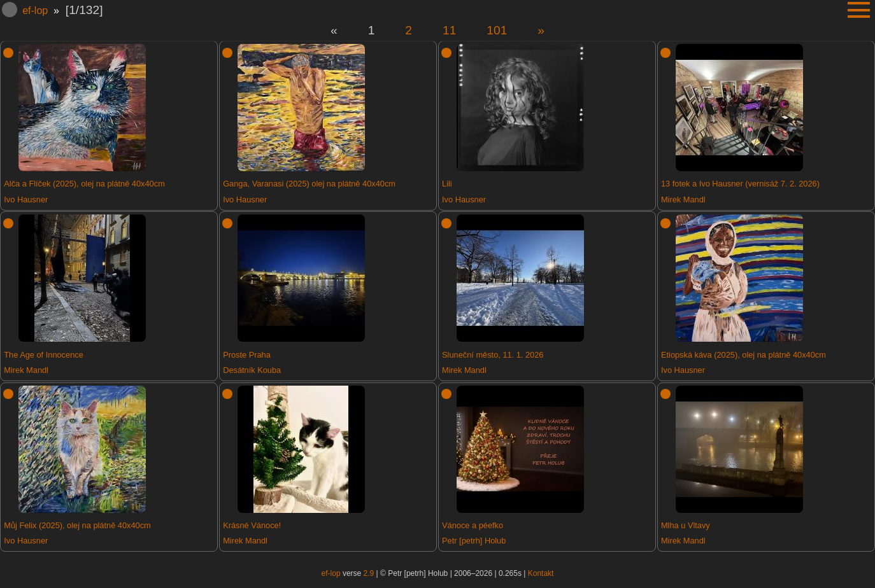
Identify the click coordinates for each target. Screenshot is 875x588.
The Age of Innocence (44, 355)
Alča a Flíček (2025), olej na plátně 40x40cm (84, 184)
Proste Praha (247, 355)
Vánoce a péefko (473, 525)
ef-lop (35, 10)
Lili (447, 184)
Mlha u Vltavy (686, 525)
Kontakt (541, 573)
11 (449, 30)
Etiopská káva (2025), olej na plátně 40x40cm (743, 355)
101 (497, 30)
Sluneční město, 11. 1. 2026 (493, 355)
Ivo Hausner (26, 199)
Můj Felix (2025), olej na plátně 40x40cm (77, 525)
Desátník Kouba (252, 370)
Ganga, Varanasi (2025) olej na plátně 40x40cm (309, 184)
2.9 (369, 573)
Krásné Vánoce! (252, 525)
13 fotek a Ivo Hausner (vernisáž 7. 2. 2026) (740, 184)
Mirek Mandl (683, 199)
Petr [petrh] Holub (474, 541)
